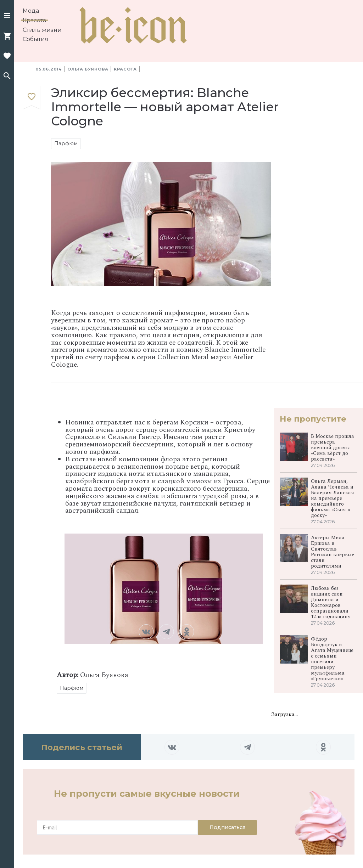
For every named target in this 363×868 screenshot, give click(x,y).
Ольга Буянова (88, 69)
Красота (34, 20)
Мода (31, 11)
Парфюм (66, 143)
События (36, 39)
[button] (7, 16)
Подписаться (227, 827)
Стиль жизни (42, 30)
